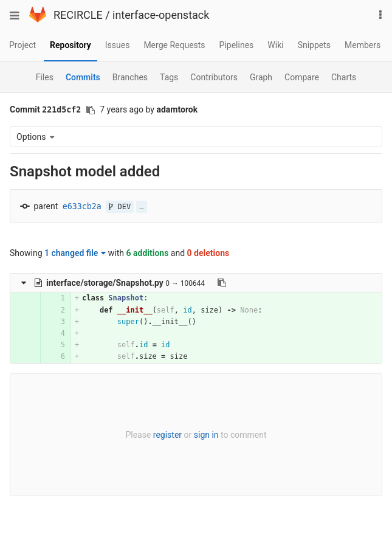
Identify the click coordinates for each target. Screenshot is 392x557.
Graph (261, 77)
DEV (120, 207)
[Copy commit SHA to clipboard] (91, 110)
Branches (130, 77)
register (167, 435)
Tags (169, 77)
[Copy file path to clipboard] (222, 283)
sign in (206, 435)
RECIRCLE (78, 15)
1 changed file (75, 253)
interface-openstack (161, 15)
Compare (302, 77)
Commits (83, 77)
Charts (344, 77)
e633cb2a (82, 206)
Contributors (214, 77)
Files (45, 77)
